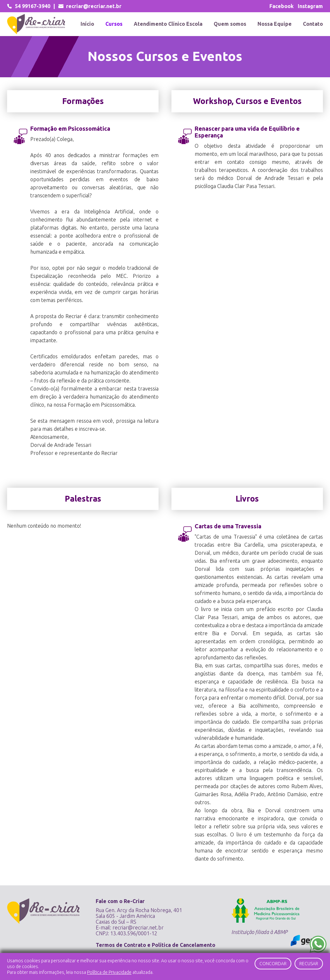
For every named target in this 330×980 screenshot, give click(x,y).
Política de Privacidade (109, 972)
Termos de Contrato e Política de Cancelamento (155, 945)
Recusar (309, 964)
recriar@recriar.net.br (138, 928)
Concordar (273, 964)
